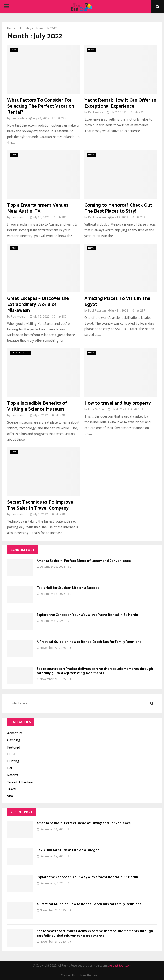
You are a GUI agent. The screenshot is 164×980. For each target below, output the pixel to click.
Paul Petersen (97, 217)
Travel (14, 50)
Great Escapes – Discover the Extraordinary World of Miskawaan (38, 305)
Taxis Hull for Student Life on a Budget (68, 588)
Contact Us (68, 975)
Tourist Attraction (20, 353)
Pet (10, 768)
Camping (14, 740)
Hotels (12, 754)
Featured (14, 747)
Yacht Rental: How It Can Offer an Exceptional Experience (120, 103)
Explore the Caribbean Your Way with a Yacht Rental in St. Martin (87, 615)
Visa (10, 796)
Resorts (13, 775)
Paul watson (96, 112)
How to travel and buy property (118, 403)
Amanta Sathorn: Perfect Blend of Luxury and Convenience (84, 561)
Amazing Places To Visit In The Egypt (117, 302)
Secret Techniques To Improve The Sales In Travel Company (40, 505)
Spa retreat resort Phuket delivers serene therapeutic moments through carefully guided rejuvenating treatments (95, 671)
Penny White (19, 118)
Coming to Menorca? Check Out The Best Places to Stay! (118, 208)
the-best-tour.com (120, 966)
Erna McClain (97, 409)
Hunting (13, 761)
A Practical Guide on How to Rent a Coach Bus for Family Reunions (89, 642)
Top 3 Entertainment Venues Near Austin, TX (38, 208)
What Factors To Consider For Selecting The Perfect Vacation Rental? (41, 106)
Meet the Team (90, 975)
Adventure (15, 733)
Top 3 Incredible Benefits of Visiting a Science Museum (37, 406)
